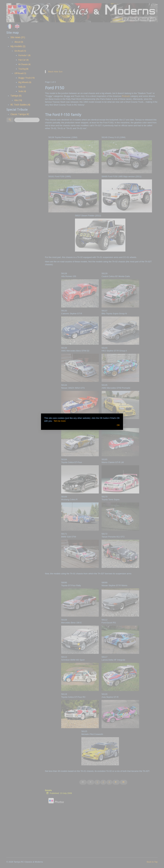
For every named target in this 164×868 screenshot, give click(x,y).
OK (118, 425)
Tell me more (60, 421)
